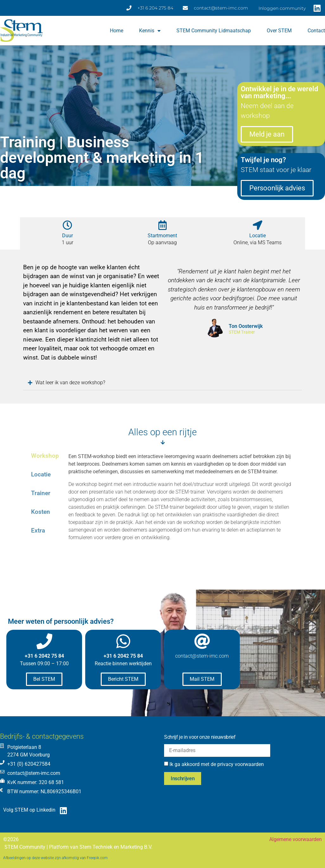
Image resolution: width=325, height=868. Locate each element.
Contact (316, 31)
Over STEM (279, 31)
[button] (162, 383)
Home (117, 31)
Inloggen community (282, 8)
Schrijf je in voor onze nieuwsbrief (200, 737)
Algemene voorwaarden (296, 839)
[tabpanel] (182, 506)
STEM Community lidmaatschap (214, 31)
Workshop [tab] (45, 456)
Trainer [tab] (41, 493)
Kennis (150, 31)
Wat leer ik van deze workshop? (69, 383)
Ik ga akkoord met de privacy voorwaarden (217, 764)
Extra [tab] (38, 530)
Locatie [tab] (41, 474)
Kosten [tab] (41, 512)
